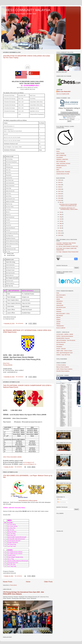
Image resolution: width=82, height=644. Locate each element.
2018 (60, 189)
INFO (58, 170)
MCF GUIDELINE (61, 161)
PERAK (58, 324)
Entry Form (6, 363)
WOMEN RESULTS (61, 166)
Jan (61, 228)
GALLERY (59, 168)
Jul (60, 219)
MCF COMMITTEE (61, 155)
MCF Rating (59, 297)
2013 (60, 200)
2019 (60, 187)
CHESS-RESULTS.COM (63, 174)
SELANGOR (60, 316)
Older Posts (48, 582)
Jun (61, 221)
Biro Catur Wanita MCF (64, 92)
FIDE (58, 293)
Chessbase (59, 347)
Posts (60, 499)
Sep (61, 214)
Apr (61, 226)
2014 (60, 198)
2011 (60, 233)
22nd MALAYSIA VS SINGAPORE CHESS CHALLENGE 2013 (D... (68, 205)
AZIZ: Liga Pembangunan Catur (65, 353)
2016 (60, 194)
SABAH (58, 320)
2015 (60, 196)
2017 (60, 191)
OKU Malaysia (60, 344)
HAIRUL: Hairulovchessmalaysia (65, 336)
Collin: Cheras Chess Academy (64, 369)
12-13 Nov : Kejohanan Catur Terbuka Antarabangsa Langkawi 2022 (66, 244)
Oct (61, 212)
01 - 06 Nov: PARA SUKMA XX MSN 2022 (67, 246)
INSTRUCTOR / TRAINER (63, 172)
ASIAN (58, 299)
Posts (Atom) (13, 585)
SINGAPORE (60, 305)
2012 (60, 231)
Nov (61, 202)
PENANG (59, 312)
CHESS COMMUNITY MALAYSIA (27, 10)
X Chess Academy (61, 365)
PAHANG (59, 309)
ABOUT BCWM (60, 153)
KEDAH (58, 318)
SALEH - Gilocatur (61, 349)
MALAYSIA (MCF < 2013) (63, 314)
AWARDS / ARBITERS (62, 159)
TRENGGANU (60, 326)
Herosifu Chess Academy (63, 371)
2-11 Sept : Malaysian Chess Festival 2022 (67, 252)
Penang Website (8, 365)
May (61, 223)
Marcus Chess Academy (63, 367)
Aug (61, 217)
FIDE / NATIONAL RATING (63, 164)
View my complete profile (63, 94)
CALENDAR (60, 157)
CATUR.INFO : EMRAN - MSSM (65, 334)
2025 (60, 180)
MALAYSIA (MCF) (61, 295)
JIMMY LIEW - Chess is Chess (64, 351)
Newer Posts (8, 582)
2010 (60, 235)
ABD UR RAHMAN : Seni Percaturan (66, 340)
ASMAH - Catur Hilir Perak (63, 355)
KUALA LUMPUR (61, 328)
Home (28, 582)
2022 (60, 185)
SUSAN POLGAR (61, 342)
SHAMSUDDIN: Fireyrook (63, 338)
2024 (60, 182)
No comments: (20, 323)
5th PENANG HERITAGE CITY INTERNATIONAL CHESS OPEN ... (69, 209)
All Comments (62, 502)
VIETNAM (59, 303)
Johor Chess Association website (12, 457)
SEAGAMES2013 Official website (28, 501)
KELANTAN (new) (61, 307)
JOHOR (58, 322)
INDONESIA (60, 301)
